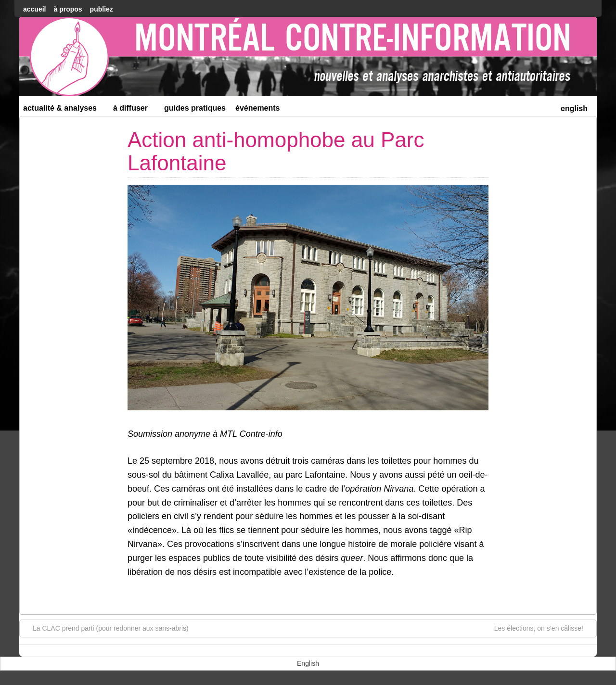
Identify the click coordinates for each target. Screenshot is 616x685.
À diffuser (135, 110)
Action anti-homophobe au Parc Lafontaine (276, 151)
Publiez (102, 9)
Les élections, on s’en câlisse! (544, 628)
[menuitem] (574, 108)
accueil (34, 9)
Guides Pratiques (195, 108)
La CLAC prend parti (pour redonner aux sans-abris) (106, 628)
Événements (258, 108)
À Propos (68, 9)
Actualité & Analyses (64, 110)
